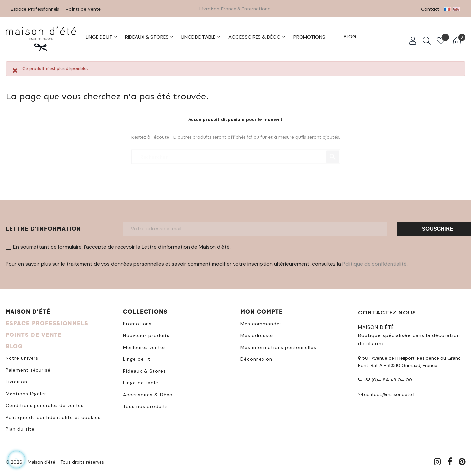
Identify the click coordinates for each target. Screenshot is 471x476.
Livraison (16, 381)
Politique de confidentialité (374, 263)
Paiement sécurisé (28, 369)
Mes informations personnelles (278, 346)
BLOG (14, 345)
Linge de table (141, 382)
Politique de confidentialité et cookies (53, 416)
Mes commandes (261, 323)
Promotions (137, 323)
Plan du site (20, 428)
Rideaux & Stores (145, 370)
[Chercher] (236, 153)
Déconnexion (256, 358)
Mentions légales (26, 393)
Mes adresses (257, 335)
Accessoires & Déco (148, 394)
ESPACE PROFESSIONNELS (47, 322)
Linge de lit (137, 358)
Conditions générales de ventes (45, 404)
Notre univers (22, 357)
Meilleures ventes (145, 346)
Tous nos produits (146, 405)
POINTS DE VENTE (34, 334)
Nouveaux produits (146, 335)
